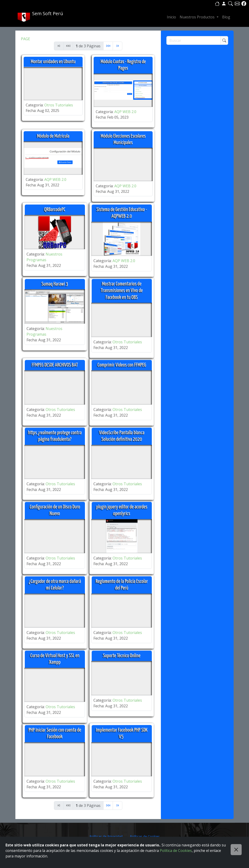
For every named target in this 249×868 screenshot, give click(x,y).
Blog (226, 17)
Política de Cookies (176, 851)
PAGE (25, 39)
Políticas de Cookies (145, 836)
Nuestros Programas (38, 255)
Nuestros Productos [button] (198, 17)
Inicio (171, 17)
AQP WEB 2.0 (125, 112)
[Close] (236, 850)
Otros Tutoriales (59, 105)
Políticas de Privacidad (106, 836)
